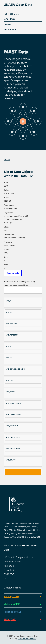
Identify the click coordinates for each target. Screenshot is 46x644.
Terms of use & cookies (27, 639)
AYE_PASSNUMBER (13, 449)
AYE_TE (9, 312)
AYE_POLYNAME (12, 426)
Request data (13, 273)
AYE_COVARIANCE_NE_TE (16, 369)
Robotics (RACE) (12, 612)
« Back (7, 160)
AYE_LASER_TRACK (13, 437)
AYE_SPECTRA (12, 324)
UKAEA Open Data (18, 5)
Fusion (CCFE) (11, 597)
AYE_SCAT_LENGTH (13, 403)
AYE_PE (9, 358)
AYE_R (9, 301)
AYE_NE (9, 346)
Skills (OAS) (10, 620)
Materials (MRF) (12, 604)
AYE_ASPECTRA (12, 335)
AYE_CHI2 (10, 380)
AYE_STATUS (11, 460)
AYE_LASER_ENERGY (14, 415)
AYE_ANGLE (11, 392)
